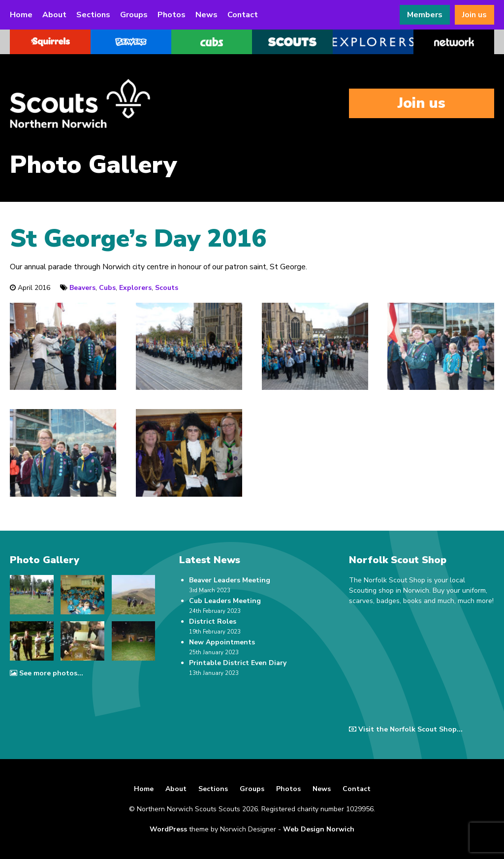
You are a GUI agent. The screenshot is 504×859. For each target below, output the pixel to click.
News (206, 15)
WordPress (168, 829)
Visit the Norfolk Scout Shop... (406, 729)
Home (21, 15)
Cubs (107, 288)
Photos (172, 15)
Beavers (82, 288)
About (54, 15)
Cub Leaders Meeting (225, 601)
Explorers (135, 288)
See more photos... (47, 673)
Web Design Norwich (319, 829)
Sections (93, 15)
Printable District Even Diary (238, 663)
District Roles (213, 621)
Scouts (167, 288)
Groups (134, 15)
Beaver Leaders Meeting (230, 580)
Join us (474, 15)
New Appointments (222, 642)
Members (425, 15)
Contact (243, 15)
